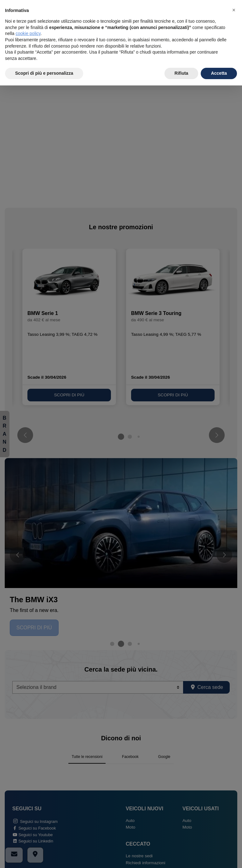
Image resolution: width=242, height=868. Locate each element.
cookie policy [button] (28, 33)
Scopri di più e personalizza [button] (44, 73)
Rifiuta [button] (181, 73)
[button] (234, 10)
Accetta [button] (219, 73)
